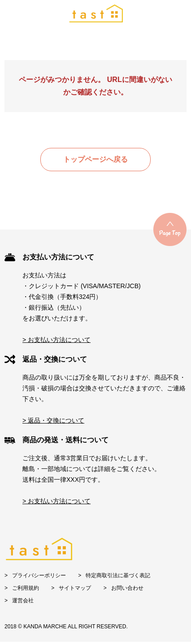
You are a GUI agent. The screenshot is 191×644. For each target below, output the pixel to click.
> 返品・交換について (53, 420)
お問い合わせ (127, 588)
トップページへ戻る (95, 159)
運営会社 (23, 601)
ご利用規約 (26, 588)
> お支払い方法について (56, 340)
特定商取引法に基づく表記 (118, 575)
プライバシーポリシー (39, 575)
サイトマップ (75, 588)
